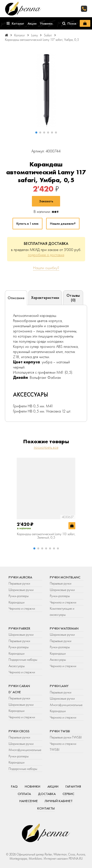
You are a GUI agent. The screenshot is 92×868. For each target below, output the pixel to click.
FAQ (14, 786)
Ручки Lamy (59, 686)
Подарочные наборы (23, 660)
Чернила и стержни (22, 608)
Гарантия (73, 786)
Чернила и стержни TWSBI (63, 747)
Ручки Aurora (20, 577)
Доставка (47, 794)
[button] (36, 132)
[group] (46, 90)
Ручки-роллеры (19, 596)
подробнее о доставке (46, 255)
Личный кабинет (59, 801)
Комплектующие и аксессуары (62, 611)
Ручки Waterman (64, 628)
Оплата (24, 794)
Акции (53, 786)
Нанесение (29, 801)
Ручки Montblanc (65, 577)
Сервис (68, 794)
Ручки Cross (19, 731)
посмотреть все (46, 447)
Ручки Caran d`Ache (19, 689)
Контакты (46, 808)
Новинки (33, 786)
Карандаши (17, 602)
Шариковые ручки (21, 590)
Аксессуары (17, 666)
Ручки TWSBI (60, 731)
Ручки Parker (19, 628)
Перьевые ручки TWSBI (66, 737)
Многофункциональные (66, 705)
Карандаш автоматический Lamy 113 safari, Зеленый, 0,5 (46, 536)
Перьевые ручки (19, 583)
